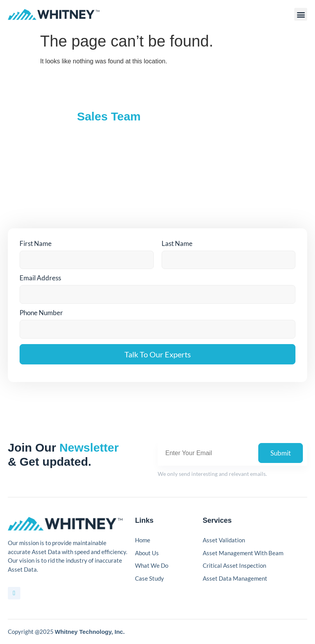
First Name (36, 243)
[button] (301, 14)
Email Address (40, 278)
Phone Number (41, 313)
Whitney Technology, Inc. (90, 632)
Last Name (177, 243)
